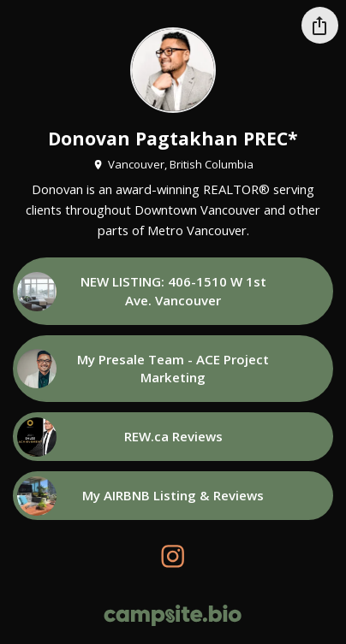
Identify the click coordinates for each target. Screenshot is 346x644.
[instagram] (173, 556)
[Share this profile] (320, 25)
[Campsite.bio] (173, 615)
